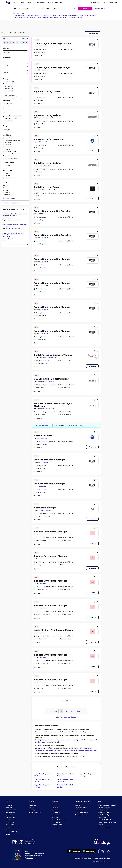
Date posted (7, 126)
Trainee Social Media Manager (49, 460)
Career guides (56, 822)
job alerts (44, 740)
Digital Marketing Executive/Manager (53, 355)
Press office (78, 810)
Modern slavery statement (82, 815)
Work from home (10, 812)
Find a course (55, 810)
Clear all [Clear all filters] (25, 39)
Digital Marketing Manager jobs (68, 15)
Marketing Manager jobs (35, 15)
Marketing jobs (20, 15)
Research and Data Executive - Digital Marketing (53, 405)
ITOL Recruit (43, 46)
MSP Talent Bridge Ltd (49, 190)
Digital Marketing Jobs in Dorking (88, 775)
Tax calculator (10, 825)
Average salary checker (12, 827)
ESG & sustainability (104, 827)
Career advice (10, 822)
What (15, 8)
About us (77, 805)
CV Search (32, 810)
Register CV (95, 3)
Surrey (6, 188)
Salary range (7, 58)
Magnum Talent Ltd (46, 510)
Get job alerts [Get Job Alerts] (92, 33)
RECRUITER (33, 801)
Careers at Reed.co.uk (81, 808)
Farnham (6, 192)
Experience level (8, 162)
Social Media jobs (50, 15)
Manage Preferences (81, 858)
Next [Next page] (79, 711)
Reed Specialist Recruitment (106, 812)
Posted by (6, 101)
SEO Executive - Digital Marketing (51, 379)
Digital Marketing (9, 33)
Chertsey (6, 190)
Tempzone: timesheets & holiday (107, 805)
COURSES (55, 801)
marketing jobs (79, 748)
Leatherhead (7, 195)
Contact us (9, 805)
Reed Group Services (104, 810)
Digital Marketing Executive (48, 139)
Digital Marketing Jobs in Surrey (47, 17)
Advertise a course (57, 825)
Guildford (23, 33)
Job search (9, 808)
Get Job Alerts (42, 426)
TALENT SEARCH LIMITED (49, 357)
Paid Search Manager (45, 508)
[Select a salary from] (15, 65)
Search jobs (85, 9)
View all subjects (56, 812)
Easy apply (92, 150)
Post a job (31, 808)
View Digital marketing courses (19, 245)
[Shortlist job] (95, 40)
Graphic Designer (43, 436)
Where (48, 8)
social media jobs (50, 750)
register (44, 742)
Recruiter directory (11, 810)
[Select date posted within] (15, 130)
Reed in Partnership (103, 815)
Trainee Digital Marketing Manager (52, 67)
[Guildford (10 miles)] (22, 43)
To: (4, 69)
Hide (4, 113)
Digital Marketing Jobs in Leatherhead (65, 780)
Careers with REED (103, 817)
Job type (6, 79)
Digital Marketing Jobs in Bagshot (65, 786)
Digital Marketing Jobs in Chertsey (71, 17)
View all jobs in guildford (12, 203)
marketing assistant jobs (88, 750)
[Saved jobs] (113, 3)
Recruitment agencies (35, 812)
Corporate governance (81, 812)
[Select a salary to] (15, 72)
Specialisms (7, 135)
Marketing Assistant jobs (88, 15)
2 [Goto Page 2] (66, 711)
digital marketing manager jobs (67, 750)
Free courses (55, 817)
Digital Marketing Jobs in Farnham (65, 775)
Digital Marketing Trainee (47, 91)
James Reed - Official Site (105, 820)
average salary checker (53, 756)
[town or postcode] (64, 9)
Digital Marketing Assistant (48, 115)
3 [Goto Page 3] (72, 711)
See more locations (9, 198)
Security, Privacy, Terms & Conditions (99, 858)
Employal (44, 534)
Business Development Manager (51, 532)
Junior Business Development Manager (54, 630)
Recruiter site (33, 805)
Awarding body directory (59, 820)
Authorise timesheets (104, 808)
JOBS (7, 801)
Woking (6, 186)
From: (4, 62)
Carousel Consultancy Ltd (47, 381)
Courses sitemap (56, 827)
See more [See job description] (38, 55)
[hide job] (98, 40)
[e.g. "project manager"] (31, 9)
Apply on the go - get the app (66, 717)
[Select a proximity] (15, 52)
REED (100, 801)
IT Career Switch (45, 94)
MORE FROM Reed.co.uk (83, 801)
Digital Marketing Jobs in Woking (24, 17)
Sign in (37, 742)
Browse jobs (100, 9)
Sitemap (8, 834)
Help (7, 829)
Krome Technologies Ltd (47, 118)
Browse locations (10, 817)
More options (7, 170)
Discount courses (57, 815)
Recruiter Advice (33, 815)
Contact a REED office (12, 832)
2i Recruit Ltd (43, 142)
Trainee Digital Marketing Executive (53, 43)
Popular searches (11, 820)
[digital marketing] (9, 43)
